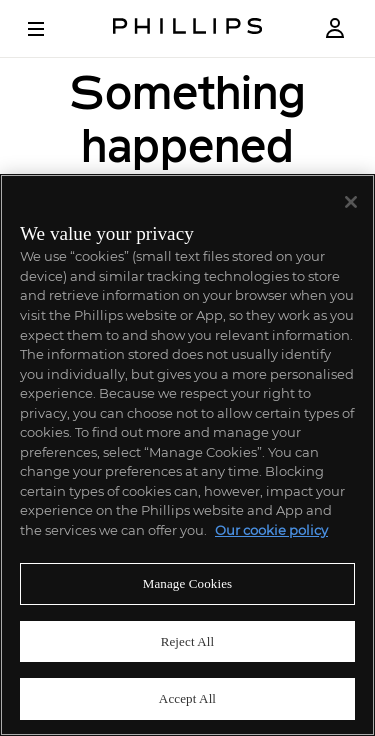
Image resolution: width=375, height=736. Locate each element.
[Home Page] (188, 28)
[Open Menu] (50, 29)
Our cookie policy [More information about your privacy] (271, 530)
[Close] (351, 202)
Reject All (188, 641)
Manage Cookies (188, 583)
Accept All (187, 698)
